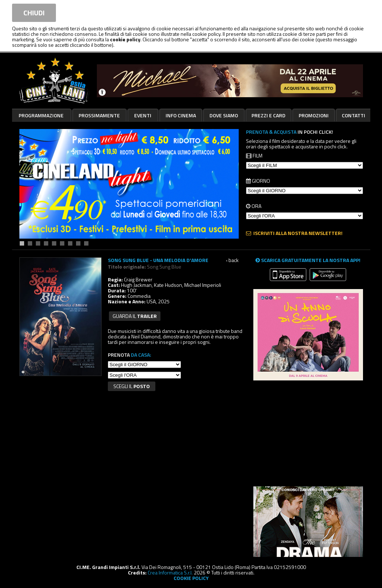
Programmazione (41, 115)
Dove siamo (224, 115)
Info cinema (181, 115)
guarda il (135, 316)
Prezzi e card (268, 115)
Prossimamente (99, 115)
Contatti (353, 115)
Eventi (143, 115)
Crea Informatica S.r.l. (170, 572)
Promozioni (314, 115)
